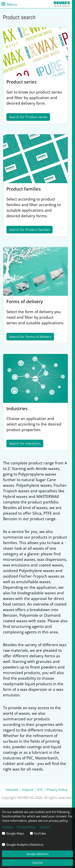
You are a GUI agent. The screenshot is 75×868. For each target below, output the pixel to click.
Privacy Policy (57, 789)
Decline (37, 863)
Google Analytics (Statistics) (25, 844)
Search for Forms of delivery (30, 337)
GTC (40, 789)
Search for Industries (25, 443)
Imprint (28, 789)
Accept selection (38, 854)
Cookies (7, 827)
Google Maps (15, 833)
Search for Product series (28, 117)
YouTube (40, 833)
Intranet (12, 789)
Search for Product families (29, 230)
